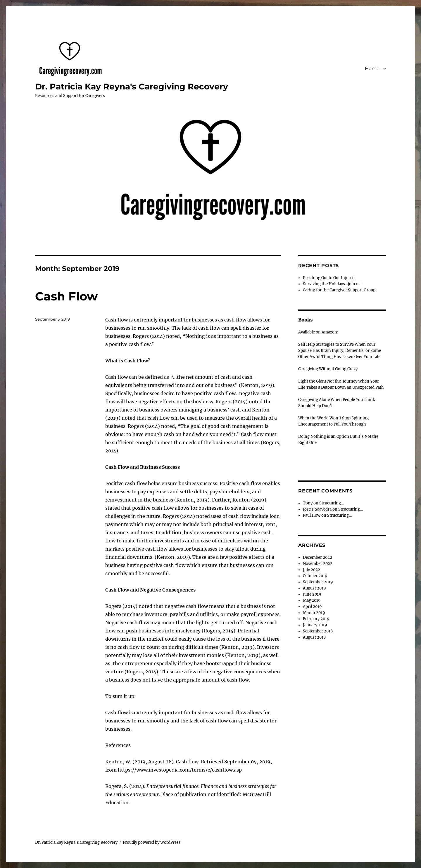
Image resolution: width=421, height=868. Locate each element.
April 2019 (312, 607)
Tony (308, 503)
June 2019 (312, 594)
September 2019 (318, 582)
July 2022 (312, 570)
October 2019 (315, 576)
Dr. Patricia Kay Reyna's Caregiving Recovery (132, 87)
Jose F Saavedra (317, 509)
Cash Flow (66, 296)
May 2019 (312, 600)
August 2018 (314, 637)
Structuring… (332, 503)
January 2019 (315, 625)
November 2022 (318, 564)
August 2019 (314, 588)
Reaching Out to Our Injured (329, 278)
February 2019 (316, 619)
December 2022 (318, 557)
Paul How (312, 515)
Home (372, 69)
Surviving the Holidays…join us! (332, 284)
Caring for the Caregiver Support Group (339, 290)
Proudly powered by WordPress (152, 842)
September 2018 (318, 631)
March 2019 (314, 613)
